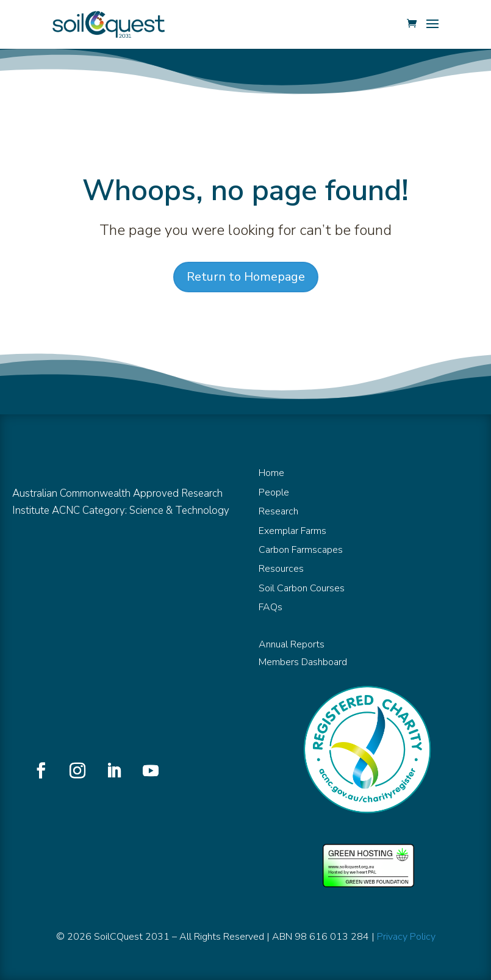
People (274, 492)
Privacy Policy (406, 937)
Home (271, 473)
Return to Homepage (246, 277)
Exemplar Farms (292, 531)
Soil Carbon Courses (302, 588)
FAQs (271, 607)
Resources (281, 569)
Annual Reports (292, 644)
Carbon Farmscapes (301, 550)
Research (278, 511)
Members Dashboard (303, 662)
